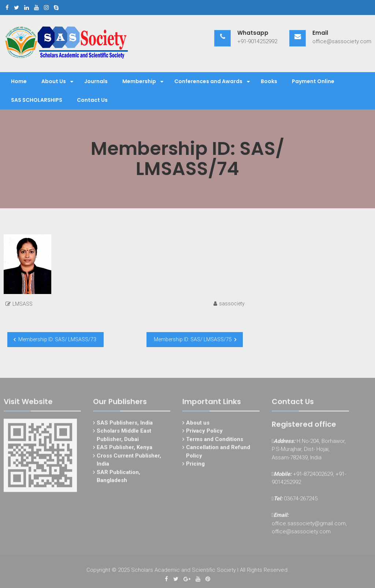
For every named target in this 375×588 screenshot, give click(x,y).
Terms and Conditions (215, 440)
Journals (96, 81)
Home (19, 81)
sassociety (232, 304)
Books (269, 81)
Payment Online (313, 81)
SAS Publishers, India (125, 424)
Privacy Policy (204, 432)
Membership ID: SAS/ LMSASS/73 (57, 339)
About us (198, 424)
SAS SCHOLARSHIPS (37, 100)
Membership (139, 81)
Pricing (195, 465)
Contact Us (92, 100)
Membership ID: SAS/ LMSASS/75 (193, 339)
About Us (54, 81)
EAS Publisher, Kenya (125, 449)
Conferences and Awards (208, 81)
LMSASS (23, 304)
